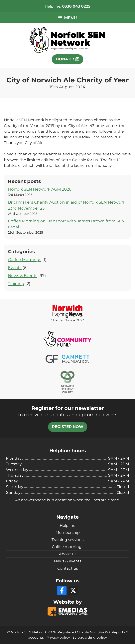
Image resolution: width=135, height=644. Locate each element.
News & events (68, 561)
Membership (68, 532)
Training (16, 284)
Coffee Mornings (25, 260)
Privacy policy (58, 637)
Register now (68, 427)
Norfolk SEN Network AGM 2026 (40, 189)
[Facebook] (62, 590)
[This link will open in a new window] (67, 59)
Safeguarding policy (90, 637)
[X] (73, 590)
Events (15, 268)
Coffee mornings (68, 547)
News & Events (23, 276)
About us (68, 554)
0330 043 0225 (76, 6)
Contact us (68, 568)
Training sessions (67, 540)
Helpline (67, 525)
